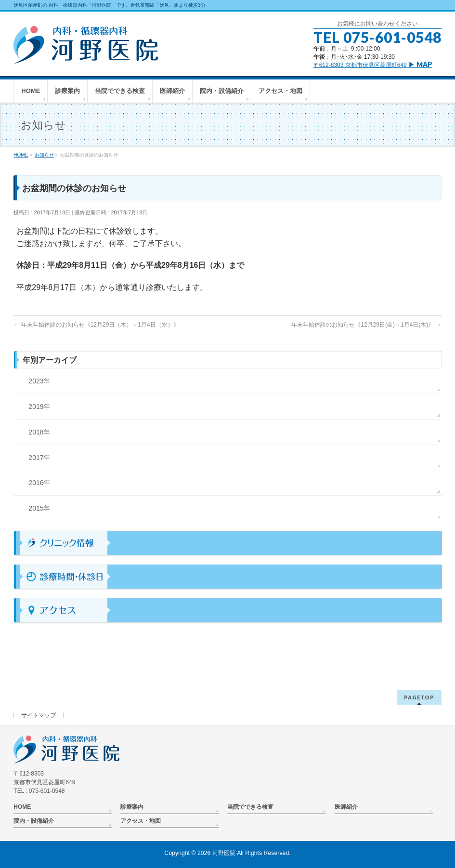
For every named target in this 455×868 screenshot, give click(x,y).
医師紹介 (346, 807)
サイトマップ (39, 715)
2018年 (39, 432)
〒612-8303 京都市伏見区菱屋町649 (373, 65)
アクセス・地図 (141, 821)
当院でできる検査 (250, 807)
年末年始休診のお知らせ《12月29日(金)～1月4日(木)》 (366, 325)
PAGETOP (419, 697)
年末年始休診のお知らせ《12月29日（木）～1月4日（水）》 (96, 325)
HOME (22, 807)
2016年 (39, 483)
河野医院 (224, 853)
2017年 (39, 458)
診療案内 (132, 807)
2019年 (39, 407)
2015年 (39, 508)
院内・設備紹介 (34, 821)
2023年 (39, 381)
